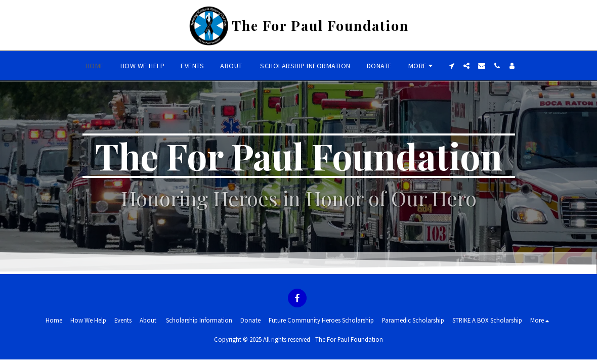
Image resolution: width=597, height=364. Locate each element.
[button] (451, 66)
